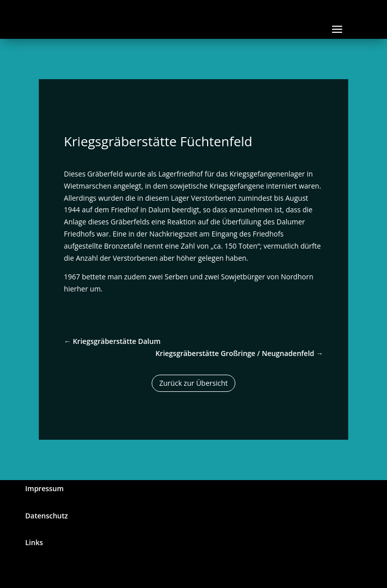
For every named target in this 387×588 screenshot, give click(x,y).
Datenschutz (47, 516)
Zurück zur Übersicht (193, 383)
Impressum (44, 488)
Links (34, 542)
